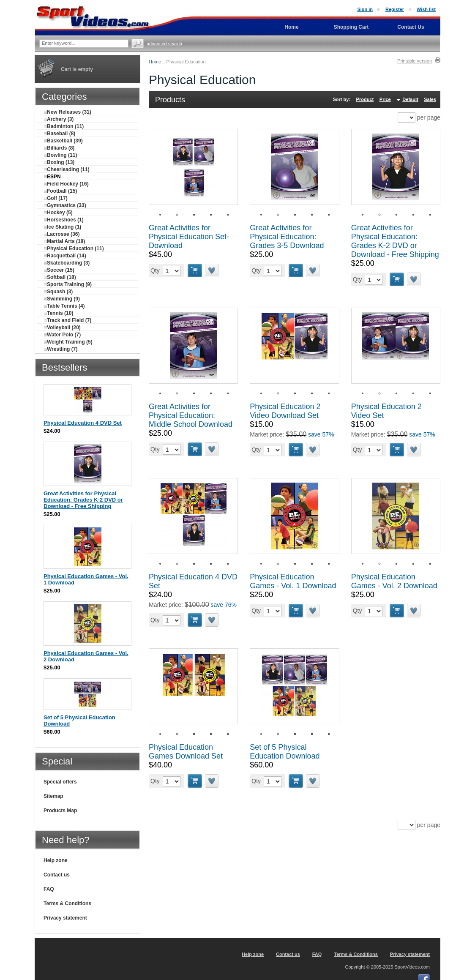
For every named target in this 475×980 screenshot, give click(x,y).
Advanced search (164, 44)
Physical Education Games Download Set (186, 752)
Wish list (426, 9)
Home (155, 62)
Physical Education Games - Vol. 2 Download (394, 581)
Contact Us (411, 27)
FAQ (49, 889)
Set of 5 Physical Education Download (285, 752)
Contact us (57, 875)
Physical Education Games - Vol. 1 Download (293, 581)
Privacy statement (65, 918)
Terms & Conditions (67, 904)
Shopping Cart (351, 27)
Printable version (415, 61)
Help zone (56, 860)
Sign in (365, 9)
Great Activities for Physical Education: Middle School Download (191, 415)
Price (385, 99)
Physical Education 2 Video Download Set (285, 411)
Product (365, 99)
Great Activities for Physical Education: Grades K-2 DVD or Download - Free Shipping (395, 241)
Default (410, 99)
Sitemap (53, 796)
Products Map (60, 811)
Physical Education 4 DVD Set (83, 423)
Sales (430, 99)
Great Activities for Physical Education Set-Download (189, 237)
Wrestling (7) (61, 349)
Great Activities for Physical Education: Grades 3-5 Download (287, 237)
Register (395, 9)
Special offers (60, 782)
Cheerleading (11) (67, 169)
